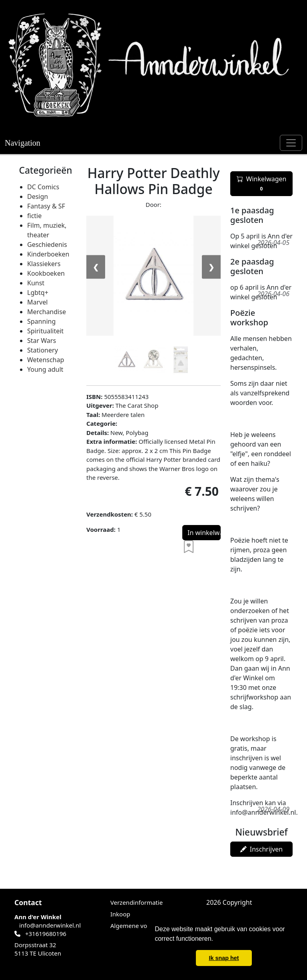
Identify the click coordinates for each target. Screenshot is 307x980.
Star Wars (42, 341)
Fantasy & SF (46, 206)
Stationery (43, 350)
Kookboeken (46, 273)
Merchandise (47, 312)
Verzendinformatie (137, 902)
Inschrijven (261, 849)
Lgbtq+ (38, 293)
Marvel (37, 302)
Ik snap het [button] (224, 958)
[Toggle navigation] (291, 143)
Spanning (41, 321)
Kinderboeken (48, 254)
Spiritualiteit (45, 331)
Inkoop (120, 914)
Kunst (36, 283)
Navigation (23, 143)
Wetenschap (46, 360)
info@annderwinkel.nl (50, 925)
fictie (34, 216)
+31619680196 (46, 934)
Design (38, 196)
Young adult (45, 369)
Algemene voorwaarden (144, 926)
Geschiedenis (47, 244)
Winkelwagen (262, 184)
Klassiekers (44, 264)
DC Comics (43, 187)
